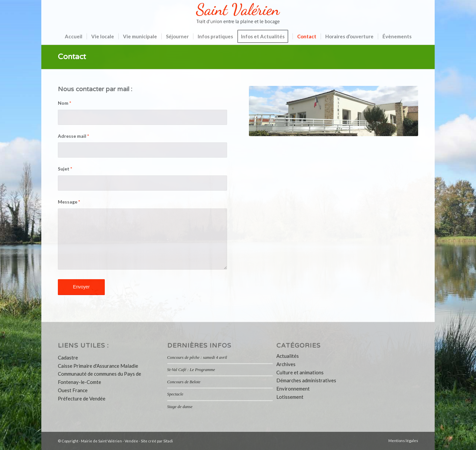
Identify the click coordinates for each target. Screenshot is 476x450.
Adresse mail (73, 136)
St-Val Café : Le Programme (191, 370)
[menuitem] (74, 36)
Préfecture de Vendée (82, 398)
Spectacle (175, 394)
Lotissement (290, 397)
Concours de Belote (184, 382)
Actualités (288, 356)
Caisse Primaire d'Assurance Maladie (98, 366)
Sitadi (168, 441)
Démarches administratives (306, 380)
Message (69, 202)
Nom (64, 103)
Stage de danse (180, 407)
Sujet (65, 169)
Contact (72, 57)
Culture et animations (300, 372)
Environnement (293, 389)
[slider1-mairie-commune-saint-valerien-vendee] (334, 111)
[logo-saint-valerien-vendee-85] (238, 14)
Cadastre (68, 357)
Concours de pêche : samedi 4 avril (197, 357)
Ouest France (73, 390)
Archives (286, 364)
